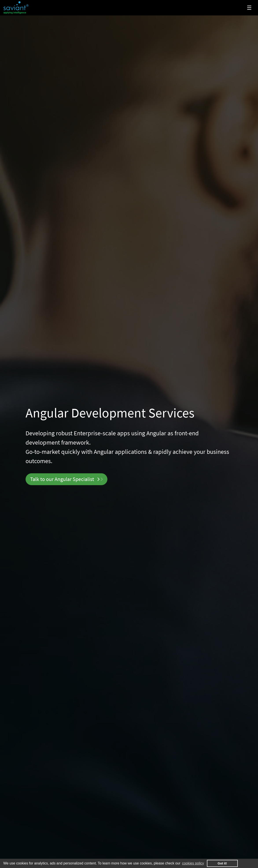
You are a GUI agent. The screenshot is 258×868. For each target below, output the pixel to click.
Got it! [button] (222, 863)
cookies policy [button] (193, 863)
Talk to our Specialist (66, 479)
